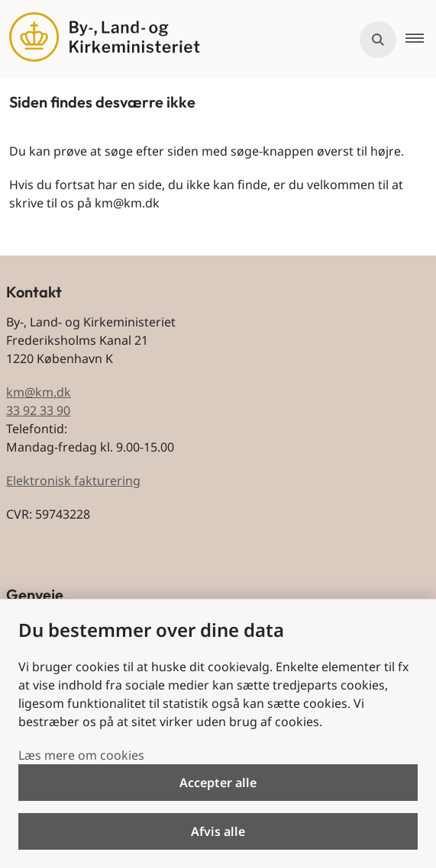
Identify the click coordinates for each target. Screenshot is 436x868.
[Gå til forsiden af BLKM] (100, 39)
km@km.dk (39, 392)
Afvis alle (218, 831)
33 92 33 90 (38, 410)
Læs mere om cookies (81, 755)
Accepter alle (218, 783)
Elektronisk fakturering (73, 481)
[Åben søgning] (378, 40)
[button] (421, 40)
